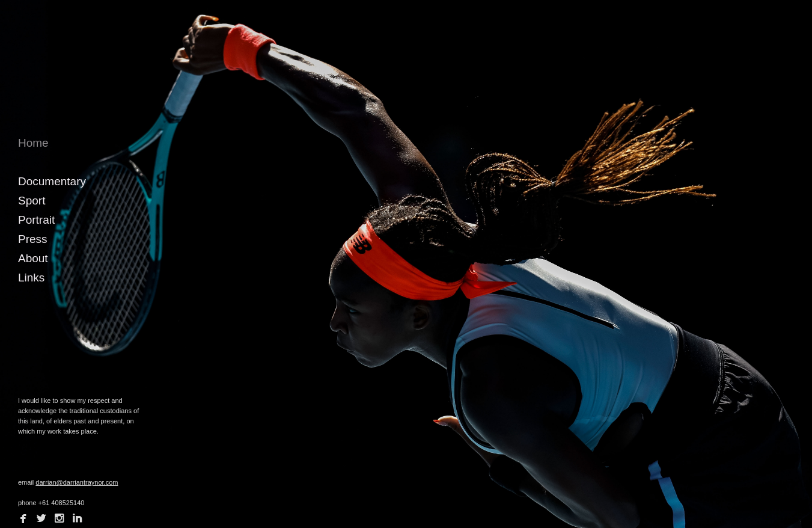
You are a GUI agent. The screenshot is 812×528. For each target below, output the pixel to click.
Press (33, 239)
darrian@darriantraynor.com (77, 482)
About (33, 258)
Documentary (52, 181)
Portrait (36, 220)
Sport (32, 201)
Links (31, 278)
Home (33, 143)
